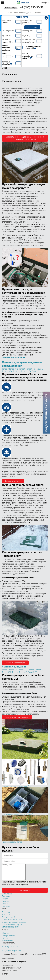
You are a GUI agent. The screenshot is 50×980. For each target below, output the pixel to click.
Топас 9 (22, 369)
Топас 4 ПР (22, 670)
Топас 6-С (23, 672)
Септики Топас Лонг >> (13, 357)
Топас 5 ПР (7, 672)
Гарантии (6, 904)
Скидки (5, 902)
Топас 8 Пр (14, 369)
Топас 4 (5, 670)
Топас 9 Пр (30, 369)
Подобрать (32, 28)
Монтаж (6, 936)
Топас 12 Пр (26, 371)
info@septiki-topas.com (12, 954)
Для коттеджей (9, 920)
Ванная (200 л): (8, 31)
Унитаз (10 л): (28, 31)
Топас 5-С (39, 670)
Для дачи (6, 918)
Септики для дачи (14, 667)
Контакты (38, 13)
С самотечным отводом (12, 923)
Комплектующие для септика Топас (17, 786)
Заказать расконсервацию (17, 717)
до (12, 56)
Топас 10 (39, 369)
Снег (5, 68)
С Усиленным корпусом (12, 928)
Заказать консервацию (15, 663)
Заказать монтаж (13, 481)
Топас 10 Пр (7, 371)
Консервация (9, 74)
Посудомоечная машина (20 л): (29, 41)
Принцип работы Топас (12, 842)
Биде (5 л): (26, 36)
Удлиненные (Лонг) (10, 930)
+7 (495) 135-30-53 (32, 7)
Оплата (5, 907)
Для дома (6, 915)
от (3, 56)
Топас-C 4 (13, 670)
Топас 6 (15, 672)
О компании (7, 897)
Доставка (6, 899)
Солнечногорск (11, 8)
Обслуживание (8, 939)
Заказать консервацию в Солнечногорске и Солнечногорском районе (25, 138)
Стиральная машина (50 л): (8, 41)
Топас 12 (17, 371)
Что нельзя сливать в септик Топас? (18, 814)
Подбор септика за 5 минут (47, 413)
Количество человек (7, 22)
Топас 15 (36, 371)
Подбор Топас (22, 17)
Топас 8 (5, 369)
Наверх (44, 3)
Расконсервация (11, 81)
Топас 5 (31, 670)
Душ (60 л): (6, 36)
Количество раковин (27, 22)
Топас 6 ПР (32, 672)
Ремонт (5, 941)
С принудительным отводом (14, 925)
